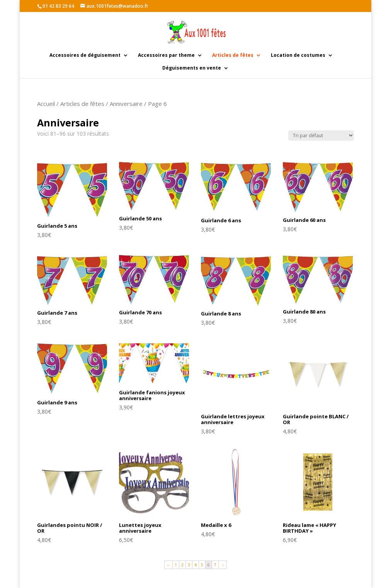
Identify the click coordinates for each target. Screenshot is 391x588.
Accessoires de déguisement (85, 55)
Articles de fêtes (233, 55)
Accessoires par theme (166, 55)
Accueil (46, 104)
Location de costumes (298, 55)
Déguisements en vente (192, 68)
